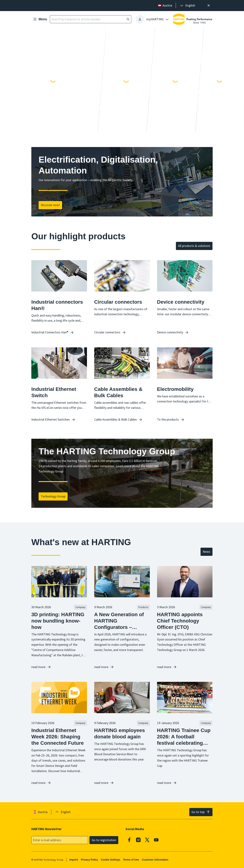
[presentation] (187, 6)
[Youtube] (156, 840)
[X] (147, 840)
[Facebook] (130, 840)
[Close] (209, 6)
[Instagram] (138, 840)
